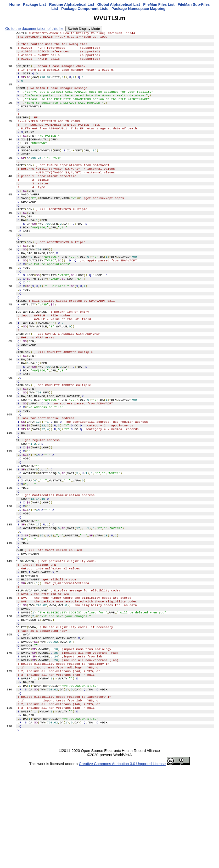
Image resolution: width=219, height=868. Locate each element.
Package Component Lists (85, 9)
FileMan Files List (159, 4)
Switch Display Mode (84, 29)
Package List (35, 4)
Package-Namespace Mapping (138, 9)
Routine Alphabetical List (72, 4)
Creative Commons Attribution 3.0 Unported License (122, 864)
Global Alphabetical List (119, 4)
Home (15, 4)
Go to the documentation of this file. (35, 29)
